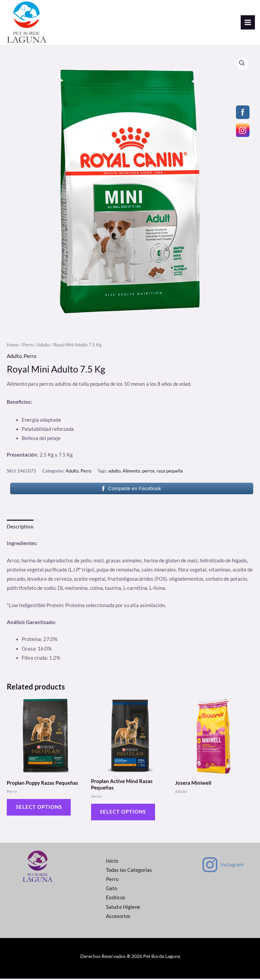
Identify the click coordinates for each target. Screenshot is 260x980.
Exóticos (116, 899)
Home (13, 346)
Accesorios (118, 917)
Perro (28, 346)
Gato (112, 890)
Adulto (43, 346)
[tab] (20, 528)
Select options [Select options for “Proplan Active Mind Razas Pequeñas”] (124, 813)
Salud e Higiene (123, 908)
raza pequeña (170, 472)
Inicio (112, 863)
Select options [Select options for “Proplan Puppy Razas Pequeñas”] (39, 808)
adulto (114, 472)
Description (20, 528)
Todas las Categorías (129, 872)
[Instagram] (222, 866)
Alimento (131, 472)
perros (148, 472)
